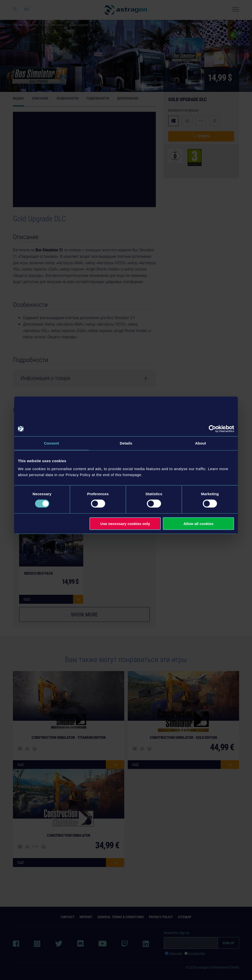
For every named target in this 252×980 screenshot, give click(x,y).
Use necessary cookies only (125, 523)
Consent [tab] (52, 443)
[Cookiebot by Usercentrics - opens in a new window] (212, 429)
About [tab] (201, 443)
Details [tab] (126, 443)
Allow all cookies (198, 523)
